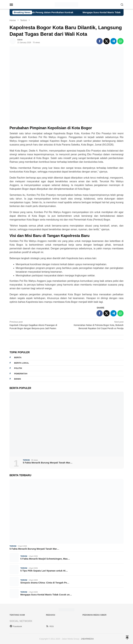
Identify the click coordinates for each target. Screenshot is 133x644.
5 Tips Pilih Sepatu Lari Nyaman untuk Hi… (44, 571)
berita (18, 357)
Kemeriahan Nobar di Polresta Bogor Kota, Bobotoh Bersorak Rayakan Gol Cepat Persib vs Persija (96, 325)
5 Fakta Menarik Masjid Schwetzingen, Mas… (45, 559)
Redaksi (51, 615)
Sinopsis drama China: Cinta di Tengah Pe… (45, 583)
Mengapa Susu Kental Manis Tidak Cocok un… (46, 595)
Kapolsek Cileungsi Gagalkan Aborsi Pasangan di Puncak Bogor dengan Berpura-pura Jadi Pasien (37, 325)
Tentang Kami (17, 615)
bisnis (18, 379)
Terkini (26, 460)
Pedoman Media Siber (95, 615)
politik (18, 368)
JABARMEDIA (87, 639)
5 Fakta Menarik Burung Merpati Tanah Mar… (48, 463)
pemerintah (21, 374)
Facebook (16, 626)
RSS (50, 626)
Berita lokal (22, 363)
